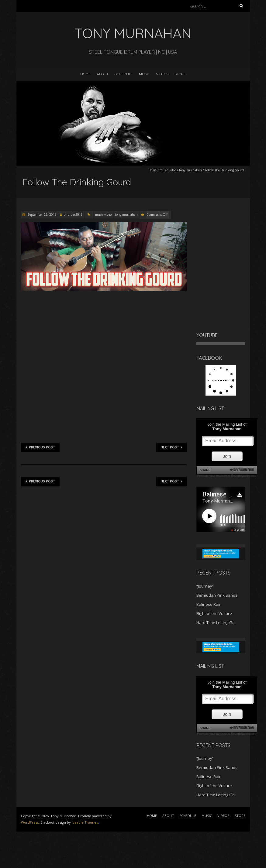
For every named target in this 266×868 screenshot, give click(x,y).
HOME (85, 74)
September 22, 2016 (42, 214)
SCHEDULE (124, 74)
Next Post (171, 447)
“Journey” (205, 586)
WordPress (30, 822)
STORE (180, 74)
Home (152, 170)
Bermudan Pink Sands (217, 595)
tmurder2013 (73, 214)
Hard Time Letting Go (216, 623)
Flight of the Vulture (214, 613)
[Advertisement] (49, 847)
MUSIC (144, 74)
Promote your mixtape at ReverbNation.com (227, 476)
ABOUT (103, 74)
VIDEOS (162, 74)
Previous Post (40, 447)
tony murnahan (190, 170)
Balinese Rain (209, 604)
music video (168, 170)
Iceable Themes (85, 822)
